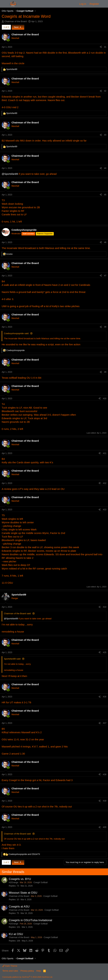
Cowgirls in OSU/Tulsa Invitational (30, 920)
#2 (105, 91)
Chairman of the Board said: (18, 613)
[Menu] (5, 4)
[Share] (101, 47)
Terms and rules (10, 971)
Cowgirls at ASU (19, 907)
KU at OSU (16, 934)
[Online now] (8, 40)
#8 (105, 327)
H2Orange (13, 882)
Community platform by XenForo (28, 977)
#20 (105, 827)
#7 (105, 276)
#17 (105, 723)
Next (18, 27)
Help (39, 971)
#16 (105, 697)
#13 (105, 510)
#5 (105, 195)
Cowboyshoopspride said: (16, 333)
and (24, 854)
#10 (105, 399)
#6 (105, 242)
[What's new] (104, 4)
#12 (105, 483)
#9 (105, 372)
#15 (105, 652)
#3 (105, 135)
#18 (105, 774)
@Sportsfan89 (10, 174)
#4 (105, 168)
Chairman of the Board (16, 21)
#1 (105, 47)
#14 (105, 607)
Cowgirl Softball (40, 882)
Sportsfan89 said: (12, 659)
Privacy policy (27, 971)
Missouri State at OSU (23, 893)
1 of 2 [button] (6, 27)
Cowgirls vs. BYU (20, 879)
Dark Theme (10, 966)
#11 (105, 453)
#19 (105, 801)
